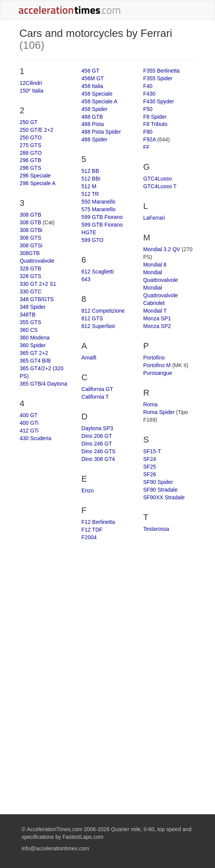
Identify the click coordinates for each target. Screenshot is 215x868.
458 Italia (92, 86)
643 (86, 279)
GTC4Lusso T (160, 186)
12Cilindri (31, 83)
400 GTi (29, 423)
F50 (148, 109)
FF (146, 147)
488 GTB (92, 117)
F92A (150, 139)
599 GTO (92, 240)
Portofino (154, 358)
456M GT (93, 78)
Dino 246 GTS (98, 451)
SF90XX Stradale (164, 497)
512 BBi (91, 179)
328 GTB (30, 268)
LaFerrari (154, 218)
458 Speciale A (99, 101)
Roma (150, 404)
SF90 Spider (158, 482)
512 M (89, 186)
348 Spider (33, 307)
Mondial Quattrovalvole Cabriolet (160, 295)
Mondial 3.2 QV (162, 249)
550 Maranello (98, 202)
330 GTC (31, 292)
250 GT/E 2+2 (36, 130)
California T (95, 397)
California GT (97, 389)
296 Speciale (35, 176)
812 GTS (92, 318)
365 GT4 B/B (35, 361)
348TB (27, 315)
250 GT (29, 122)
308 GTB (30, 215)
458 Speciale (97, 94)
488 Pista (93, 124)
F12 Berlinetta (98, 522)
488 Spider (94, 139)
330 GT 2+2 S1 (38, 284)
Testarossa (156, 529)
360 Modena (35, 338)
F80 (148, 132)
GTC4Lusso (158, 179)
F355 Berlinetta (161, 71)
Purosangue (158, 373)
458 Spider (94, 109)
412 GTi (29, 431)
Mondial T (155, 311)
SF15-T (152, 451)
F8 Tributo (155, 124)
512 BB (90, 171)
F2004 (89, 537)
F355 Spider (158, 78)
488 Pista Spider (101, 132)
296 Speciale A (37, 183)
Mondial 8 (155, 265)
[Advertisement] (108, 607)
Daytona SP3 (97, 428)
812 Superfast (98, 326)
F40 (148, 86)
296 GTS (30, 168)
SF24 (150, 459)
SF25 (150, 467)
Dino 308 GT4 (98, 459)
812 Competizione (103, 311)
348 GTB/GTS (37, 299)
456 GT (90, 71)
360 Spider (33, 345)
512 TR (90, 194)
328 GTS (30, 276)
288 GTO (31, 153)
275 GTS (30, 145)
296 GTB (30, 160)
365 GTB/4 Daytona (43, 384)
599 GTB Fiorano (102, 217)
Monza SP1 (157, 318)
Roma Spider (159, 412)
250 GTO (31, 137)
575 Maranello (98, 209)
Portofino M (157, 365)
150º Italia (31, 91)
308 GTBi (31, 230)
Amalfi (89, 358)
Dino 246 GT (97, 444)
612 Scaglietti (98, 272)
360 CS (29, 330)
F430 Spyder (159, 101)
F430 (149, 94)
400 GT (29, 415)
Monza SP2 (157, 326)
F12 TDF (92, 530)
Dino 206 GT (97, 436)
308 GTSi (31, 245)
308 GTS (30, 238)
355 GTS (30, 322)
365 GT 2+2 (34, 353)
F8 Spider (155, 117)
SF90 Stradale (160, 490)
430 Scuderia (36, 438)
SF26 (150, 474)
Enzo (88, 490)
